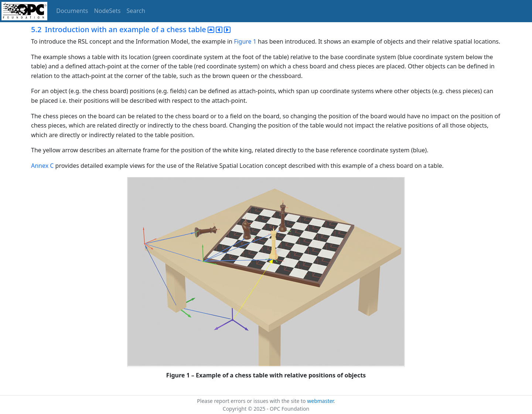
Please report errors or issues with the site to (252, 401)
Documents (72, 11)
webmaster (320, 401)
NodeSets (108, 11)
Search (136, 11)
